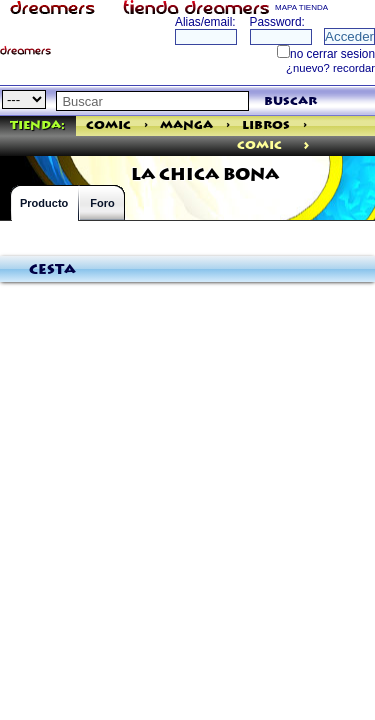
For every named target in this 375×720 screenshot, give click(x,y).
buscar (290, 101)
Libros (266, 125)
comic (259, 145)
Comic (108, 125)
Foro (102, 203)
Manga (186, 125)
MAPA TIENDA (301, 7)
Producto (44, 203)
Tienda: (37, 125)
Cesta (52, 270)
